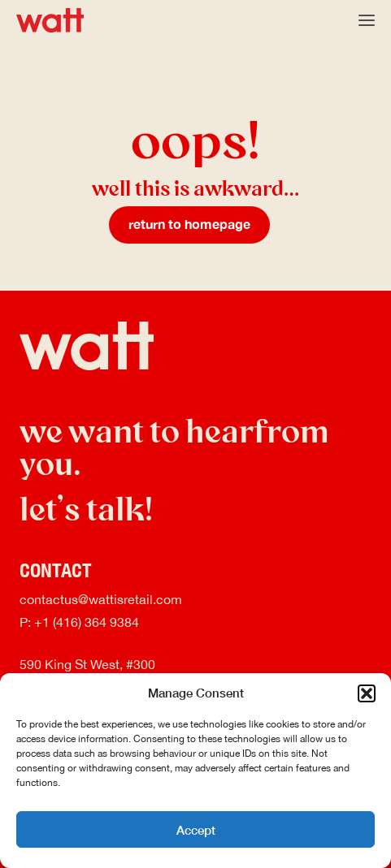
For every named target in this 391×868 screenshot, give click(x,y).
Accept (196, 830)
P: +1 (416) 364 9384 (79, 623)
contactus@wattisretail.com (101, 600)
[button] (367, 693)
